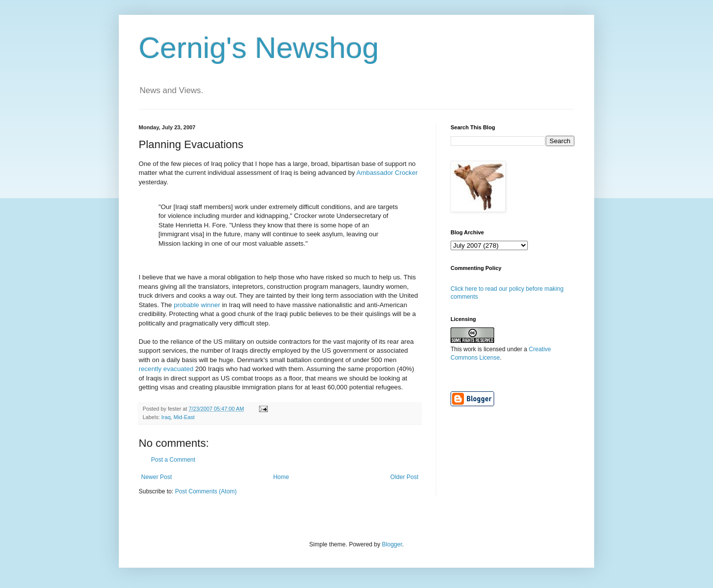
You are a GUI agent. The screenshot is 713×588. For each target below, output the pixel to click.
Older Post (404, 477)
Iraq (166, 417)
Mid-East (184, 417)
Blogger (392, 544)
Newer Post (156, 477)
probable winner (197, 305)
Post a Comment (173, 460)
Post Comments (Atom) (206, 491)
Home (281, 477)
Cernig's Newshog (259, 48)
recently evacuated (166, 369)
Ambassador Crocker (387, 173)
